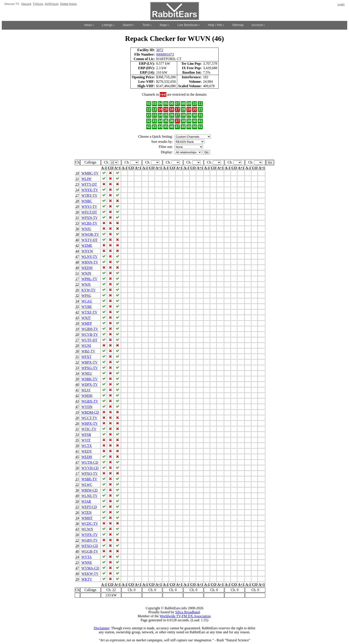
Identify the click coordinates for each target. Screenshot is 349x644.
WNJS (86, 284)
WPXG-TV (90, 368)
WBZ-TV (88, 351)
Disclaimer (101, 628)
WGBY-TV (90, 540)
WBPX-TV (90, 362)
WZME (87, 245)
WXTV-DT (90, 240)
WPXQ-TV (90, 473)
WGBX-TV (90, 401)
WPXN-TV (90, 218)
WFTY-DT (89, 184)
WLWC (87, 485)
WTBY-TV (89, 195)
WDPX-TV (90, 385)
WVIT (86, 440)
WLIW (86, 179)
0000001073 (165, 54)
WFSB (86, 435)
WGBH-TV (90, 329)
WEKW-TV (90, 574)
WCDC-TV (90, 524)
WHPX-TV (90, 423)
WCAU (87, 301)
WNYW (87, 251)
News (88, 25)
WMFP (87, 323)
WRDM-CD (90, 412)
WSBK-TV (90, 379)
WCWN (87, 529)
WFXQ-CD (90, 546)
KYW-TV (89, 290)
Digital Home (68, 4)
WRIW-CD (90, 490)
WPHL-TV (89, 279)
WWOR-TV (90, 234)
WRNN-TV (90, 262)
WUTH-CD (90, 462)
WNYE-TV (90, 190)
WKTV (87, 579)
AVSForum (52, 4)
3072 (160, 50)
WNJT (86, 318)
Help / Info (215, 25)
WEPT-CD (89, 507)
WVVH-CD (90, 468)
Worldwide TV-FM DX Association (185, 616)
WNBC (87, 201)
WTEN (87, 512)
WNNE (87, 562)
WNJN (86, 273)
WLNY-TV (90, 257)
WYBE (87, 307)
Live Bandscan (188, 25)
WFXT (86, 357)
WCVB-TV (90, 334)
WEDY (87, 451)
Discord (26, 4)
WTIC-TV (89, 429)
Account (257, 25)
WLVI (86, 390)
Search (128, 25)
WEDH (87, 457)
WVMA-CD (90, 568)
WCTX (87, 446)
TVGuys (38, 4)
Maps (164, 25)
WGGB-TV (90, 551)
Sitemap (238, 25)
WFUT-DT (89, 212)
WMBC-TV (90, 173)
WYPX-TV (90, 535)
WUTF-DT (89, 340)
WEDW (87, 268)
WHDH (87, 396)
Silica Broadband (188, 612)
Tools (146, 25)
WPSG (86, 296)
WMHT (87, 518)
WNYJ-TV (89, 207)
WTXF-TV (89, 312)
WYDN (87, 407)
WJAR (86, 501)
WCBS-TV (89, 223)
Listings (107, 25)
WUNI (86, 346)
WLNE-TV (90, 496)
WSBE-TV (89, 479)
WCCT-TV (89, 418)
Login (341, 4)
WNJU (86, 229)
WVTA (87, 557)
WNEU (87, 373)
